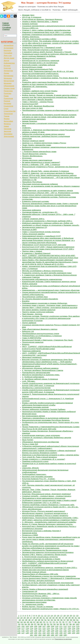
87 (35, 624)
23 (18, 618)
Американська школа (31, 366)
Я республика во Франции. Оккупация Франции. (42, 19)
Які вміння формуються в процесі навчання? (41, 162)
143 (69, 631)
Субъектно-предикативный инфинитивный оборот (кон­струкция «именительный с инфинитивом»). (50, 447)
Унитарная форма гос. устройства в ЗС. (40, 212)
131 (19, 631)
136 (40, 631)
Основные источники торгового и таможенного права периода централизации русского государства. (49, 599)
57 (65, 620)
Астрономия (9, 48)
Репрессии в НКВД (30, 535)
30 (41, 618)
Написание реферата (31, 210)
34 (53, 618)
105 (36, 626)
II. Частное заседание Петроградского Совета (42, 370)
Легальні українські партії (33, 141)
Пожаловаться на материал (63, 639)
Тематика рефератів (31, 351)
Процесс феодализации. (32, 156)
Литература (8, 71)
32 (47, 618)
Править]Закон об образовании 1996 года (40, 574)
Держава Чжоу (28, 15)
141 (61, 631)
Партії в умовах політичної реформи (38, 312)
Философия (8, 121)
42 (79, 618)
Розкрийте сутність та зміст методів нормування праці (47, 273)
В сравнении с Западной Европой (36, 253)
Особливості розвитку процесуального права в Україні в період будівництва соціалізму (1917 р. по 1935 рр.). (49, 501)
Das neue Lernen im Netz (32, 108)
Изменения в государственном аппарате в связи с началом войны (50, 455)
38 (66, 618)
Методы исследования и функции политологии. (43, 271)
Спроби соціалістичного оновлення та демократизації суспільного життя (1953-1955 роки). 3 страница (51, 384)
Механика (8, 83)
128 (69, 629)
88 (39, 624)
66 (31, 622)
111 (61, 626)
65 (28, 622)
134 (31, 631)
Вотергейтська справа (32, 67)
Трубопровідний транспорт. (34, 474)
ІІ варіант (26, 89)
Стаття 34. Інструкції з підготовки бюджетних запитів (46, 437)
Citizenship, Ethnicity (30, 468)
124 (52, 629)
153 (48, 633)
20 (71, 616)
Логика (6, 73)
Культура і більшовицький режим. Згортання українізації (46, 494)
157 (65, 633)
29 (37, 618)
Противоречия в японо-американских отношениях (44, 498)
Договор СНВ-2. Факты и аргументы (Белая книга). (44, 555)
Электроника (9, 136)
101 (19, 626)
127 (65, 629)
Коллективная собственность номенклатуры (42, 279)
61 (77, 620)
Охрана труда (9, 88)
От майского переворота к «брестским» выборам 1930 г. (47, 221)
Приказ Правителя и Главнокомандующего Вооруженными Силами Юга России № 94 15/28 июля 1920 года (51, 428)
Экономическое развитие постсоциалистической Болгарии (48, 552)
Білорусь (26, 344)
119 (31, 629)
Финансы (7, 124)
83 (23, 624)
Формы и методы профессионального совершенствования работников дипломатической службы (47, 404)
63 (22, 622)
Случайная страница (7, 28)
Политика (7, 93)
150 (36, 633)
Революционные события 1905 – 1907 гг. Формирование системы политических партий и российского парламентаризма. (50, 194)
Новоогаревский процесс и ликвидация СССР (41, 236)
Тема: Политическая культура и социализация (42, 50)
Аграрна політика (30, 24)
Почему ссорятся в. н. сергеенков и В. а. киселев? (43, 459)
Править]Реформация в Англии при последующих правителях (49, 576)
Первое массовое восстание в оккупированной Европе (45, 570)
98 (71, 624)
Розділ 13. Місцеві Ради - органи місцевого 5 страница (45, 171)
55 (58, 620)
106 (40, 626)
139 (52, 631)
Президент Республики (32, 182)
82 (19, 624)
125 (57, 629)
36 (60, 618)
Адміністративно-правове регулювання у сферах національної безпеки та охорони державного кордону (49, 452)
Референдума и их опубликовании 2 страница (42, 336)
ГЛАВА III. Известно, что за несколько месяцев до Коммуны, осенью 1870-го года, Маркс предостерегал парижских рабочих (49, 174)
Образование (9, 86)
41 (76, 618)
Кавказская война (29, 533)
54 (55, 620)
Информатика (9, 63)
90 (45, 624)
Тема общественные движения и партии (40, 329)
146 (19, 633)
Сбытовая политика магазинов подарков (40, 184)
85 (29, 624)
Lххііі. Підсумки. (29, 381)
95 (61, 624)
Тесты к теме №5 (30, 444)
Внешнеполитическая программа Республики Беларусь (46, 420)
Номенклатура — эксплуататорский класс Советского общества (51, 290)
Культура (7, 68)
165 (48, 635)
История (7, 66)
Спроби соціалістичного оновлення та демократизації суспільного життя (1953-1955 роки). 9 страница (51, 391)
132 (23, 631)
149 (31, 633)
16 (58, 616)
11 (42, 616)
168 (61, 635)
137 (44, 631)
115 (78, 626)
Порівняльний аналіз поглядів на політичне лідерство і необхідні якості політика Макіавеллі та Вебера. (50, 55)
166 (52, 635)
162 (36, 635)
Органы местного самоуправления (37, 160)
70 (44, 622)
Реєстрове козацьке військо (34, 572)
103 (27, 626)
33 (50, 618)
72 (50, 622)
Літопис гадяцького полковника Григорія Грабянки (44, 409)
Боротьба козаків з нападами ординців (38, 65)
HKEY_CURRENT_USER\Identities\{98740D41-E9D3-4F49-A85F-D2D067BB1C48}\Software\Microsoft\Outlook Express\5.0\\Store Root (50, 257)
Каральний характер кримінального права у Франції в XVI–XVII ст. (50, 609)
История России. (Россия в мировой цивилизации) (43, 511)
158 (69, 633)
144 (73, 631)
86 (32, 624)
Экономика (8, 134)
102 (23, 626)
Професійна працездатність (34, 45)
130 (78, 629)
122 (44, 629)
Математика (9, 76)
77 (66, 622)
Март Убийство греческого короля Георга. (40, 76)
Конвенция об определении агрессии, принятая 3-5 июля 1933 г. (49, 568)
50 (42, 620)
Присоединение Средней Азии (35, 297)
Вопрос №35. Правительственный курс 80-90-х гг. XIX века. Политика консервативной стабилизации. (48, 72)
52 (49, 620)
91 (48, 624)
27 (31, 618)
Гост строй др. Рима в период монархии (39, 457)
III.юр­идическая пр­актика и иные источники (41, 435)
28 (34, 618)
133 (27, 631)
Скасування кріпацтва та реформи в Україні (41, 559)
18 (64, 616)
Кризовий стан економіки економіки (37, 476)
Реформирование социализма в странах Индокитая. (45, 303)
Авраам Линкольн (29, 121)
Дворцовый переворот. (32, 357)
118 (27, 629)
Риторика (7, 104)
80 (76, 622)
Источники (27, 158)
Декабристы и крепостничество (36, 388)
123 (48, 629)
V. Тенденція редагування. (33, 377)
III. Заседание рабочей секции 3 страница (40, 379)
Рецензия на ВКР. (29, 229)
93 (54, 624)
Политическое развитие (33, 342)
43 (20, 620)
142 (65, 631)
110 (57, 626)
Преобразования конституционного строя (40, 333)
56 (61, 620)
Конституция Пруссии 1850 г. (35, 596)
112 (65, 626)
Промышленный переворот (34, 58)
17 (61, 616)
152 (44, 633)
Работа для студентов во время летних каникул (43, 134)
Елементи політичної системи (35, 201)
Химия (6, 126)
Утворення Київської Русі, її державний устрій (42, 47)
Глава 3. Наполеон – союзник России (38, 102)
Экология (7, 131)
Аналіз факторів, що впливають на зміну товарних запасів (47, 190)
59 (71, 620)
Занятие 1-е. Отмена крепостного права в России (44, 143)
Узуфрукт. (26, 128)
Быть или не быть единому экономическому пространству (48, 583)
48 (36, 620)
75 (60, 622)
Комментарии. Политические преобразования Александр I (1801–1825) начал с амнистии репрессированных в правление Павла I (50, 519)
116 (19, 629)
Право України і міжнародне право (36, 145)
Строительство (10, 111)
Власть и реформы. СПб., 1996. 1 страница (41, 164)
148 (27, 633)
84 (26, 624)
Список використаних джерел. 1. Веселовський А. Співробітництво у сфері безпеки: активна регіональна (51, 579)
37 (63, 618)
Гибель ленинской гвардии (33, 234)
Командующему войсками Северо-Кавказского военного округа (49, 281)
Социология (8, 106)
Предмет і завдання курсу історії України (40, 91)
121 (40, 629)
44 (23, 620)
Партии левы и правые (32, 251)
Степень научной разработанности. (38, 93)
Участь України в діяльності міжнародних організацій (45, 589)
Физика (7, 119)
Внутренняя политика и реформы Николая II (41, 531)
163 (40, 635)
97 (67, 624)
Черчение (8, 129)
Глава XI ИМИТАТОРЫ (31, 338)
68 (38, 622)
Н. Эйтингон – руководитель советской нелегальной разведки (49, 522)
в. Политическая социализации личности (40, 557)
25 (25, 618)
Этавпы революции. (31, 37)
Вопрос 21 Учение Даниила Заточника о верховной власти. (47, 524)
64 (25, 622)
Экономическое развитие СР (34, 227)
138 (48, 631)
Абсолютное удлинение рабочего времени (40, 368)
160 (78, 633)
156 (61, 633)
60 (74, 620)
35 (57, 618)
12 (45, 616)
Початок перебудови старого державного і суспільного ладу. (48, 505)
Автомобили (9, 45)
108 (48, 626)
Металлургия (9, 81)
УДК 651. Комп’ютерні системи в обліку (39, 39)
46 (30, 620)
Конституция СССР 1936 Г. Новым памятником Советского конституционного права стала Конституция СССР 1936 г (48, 248)
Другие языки (9, 58)
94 (58, 624)
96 (64, 624)
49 (39, 620)
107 (44, 626)
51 (45, 620)
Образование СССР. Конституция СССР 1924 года (44, 245)
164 (44, 635)
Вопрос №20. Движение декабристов (38, 106)
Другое (6, 61)
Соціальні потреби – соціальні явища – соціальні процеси (46, 496)
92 (51, 624)
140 (57, 631)
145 (78, 631)
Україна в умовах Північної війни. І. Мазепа (40, 21)
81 (79, 622)
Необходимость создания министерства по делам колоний (47, 561)
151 (40, 633)
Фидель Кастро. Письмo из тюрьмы (37, 607)
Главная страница (6, 24)
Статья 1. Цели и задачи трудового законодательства (46, 30)
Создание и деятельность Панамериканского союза (45, 550)
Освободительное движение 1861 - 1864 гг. (41, 594)
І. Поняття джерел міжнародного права (39, 151)
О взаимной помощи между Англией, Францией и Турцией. (47, 52)
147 (23, 633)
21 (74, 616)
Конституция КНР (30, 104)
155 (57, 633)
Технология (8, 114)
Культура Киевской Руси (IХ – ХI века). (38, 479)
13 (49, 616)
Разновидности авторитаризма (36, 372)
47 (33, 620)
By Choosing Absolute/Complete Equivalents (40, 299)
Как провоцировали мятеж (33, 416)
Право (6, 96)
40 (73, 618)
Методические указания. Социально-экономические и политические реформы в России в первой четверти (45, 514)
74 (57, 622)
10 (39, 616)
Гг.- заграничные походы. (33, 604)
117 (23, 629)
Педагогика (8, 91)
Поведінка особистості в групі (35, 461)
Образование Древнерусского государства (40, 442)
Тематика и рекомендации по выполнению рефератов (45, 418)
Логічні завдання (29, 323)
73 (54, 622)
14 (52, 616)
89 (42, 624)
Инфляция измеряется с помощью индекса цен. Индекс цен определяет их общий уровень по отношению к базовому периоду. (50, 224)
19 (68, 616)
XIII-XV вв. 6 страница (31, 17)
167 (57, 635)
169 (65, 635)
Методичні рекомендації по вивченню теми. (41, 375)
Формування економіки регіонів (35, 407)
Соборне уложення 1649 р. (33, 219)
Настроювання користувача (34, 602)
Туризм (7, 116)
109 (52, 626)
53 (52, 620)
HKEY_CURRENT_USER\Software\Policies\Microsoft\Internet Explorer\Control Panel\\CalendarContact (47, 348)
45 (26, 620)
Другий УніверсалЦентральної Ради (37, 69)
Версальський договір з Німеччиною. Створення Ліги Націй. (47, 340)
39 (69, 618)
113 (69, 626)
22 (77, 616)
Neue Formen (28, 440)
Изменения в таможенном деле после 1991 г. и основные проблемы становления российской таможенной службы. (47, 33)
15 (55, 616)
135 (36, 631)
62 (18, 622)
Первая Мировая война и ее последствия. (40, 63)
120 (36, 629)
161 (31, 635)
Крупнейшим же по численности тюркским (40, 60)
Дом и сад (8, 55)
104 (31, 626)
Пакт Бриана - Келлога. (32, 314)
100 (77, 624)
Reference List (28, 331)
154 (52, 633)
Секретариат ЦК (30, 591)
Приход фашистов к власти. (34, 154)
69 (41, 622)
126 (61, 629)
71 (47, 622)
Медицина (8, 78)
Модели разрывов (29, 284)
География (8, 53)
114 (73, 626)
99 (74, 624)
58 (68, 620)
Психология (8, 98)
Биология (7, 50)
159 (73, 633)
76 (63, 622)
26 (28, 618)
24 (21, 618)
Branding (26, 301)
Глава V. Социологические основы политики (41, 232)
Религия (7, 101)
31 (44, 618)
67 (34, 622)
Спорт (6, 109)
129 (73, 629)
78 (70, 622)
